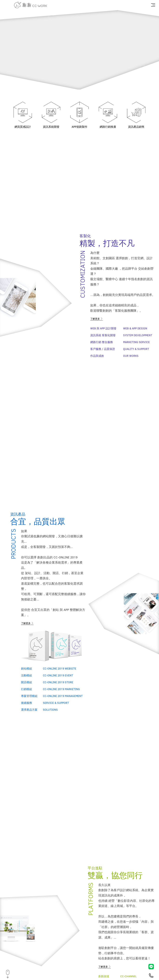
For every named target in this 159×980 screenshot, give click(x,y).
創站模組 (26, 668)
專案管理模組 (29, 696)
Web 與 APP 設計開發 (103, 328)
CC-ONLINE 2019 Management (63, 696)
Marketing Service (136, 342)
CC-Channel (128, 976)
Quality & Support (136, 349)
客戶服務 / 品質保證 (103, 349)
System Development (138, 335)
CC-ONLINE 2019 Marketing (61, 689)
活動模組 (26, 675)
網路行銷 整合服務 (102, 342)
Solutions (50, 710)
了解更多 (97, 319)
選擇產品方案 (29, 710)
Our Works (131, 356)
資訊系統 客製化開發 (103, 335)
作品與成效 (97, 356)
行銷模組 (26, 689)
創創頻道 (104, 976)
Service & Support (56, 703)
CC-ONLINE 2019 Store (58, 682)
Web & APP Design (135, 328)
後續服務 (26, 703)
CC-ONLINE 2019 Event (58, 675)
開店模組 (26, 682)
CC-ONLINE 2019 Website (60, 668)
